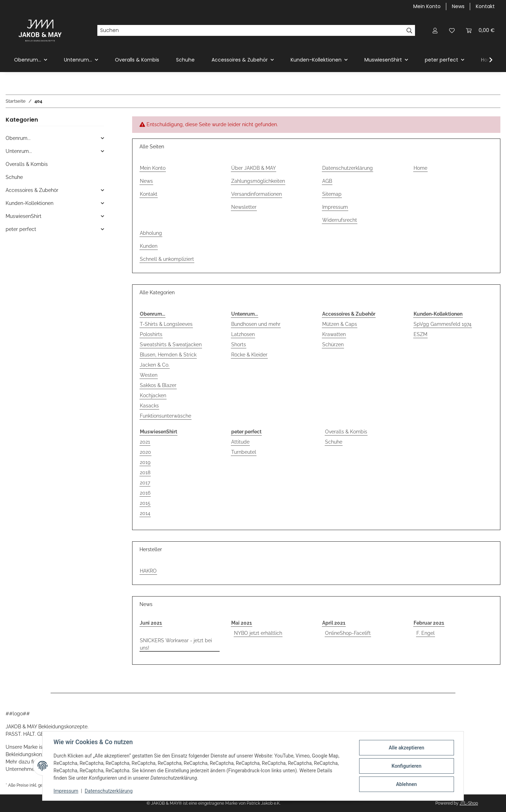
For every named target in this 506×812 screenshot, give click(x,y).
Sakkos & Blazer (158, 385)
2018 (145, 472)
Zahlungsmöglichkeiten (258, 181)
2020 (145, 452)
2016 (145, 493)
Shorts (239, 344)
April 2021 (334, 623)
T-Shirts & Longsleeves (166, 324)
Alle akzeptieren (406, 748)
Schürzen (333, 344)
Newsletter (244, 207)
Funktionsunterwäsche (166, 416)
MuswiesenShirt (24, 216)
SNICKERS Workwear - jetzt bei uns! (176, 644)
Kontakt (485, 6)
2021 (145, 442)
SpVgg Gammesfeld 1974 (443, 324)
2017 (145, 483)
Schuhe (334, 442)
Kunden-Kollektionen (30, 203)
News (458, 6)
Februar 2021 (429, 623)
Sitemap (332, 194)
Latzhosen (243, 334)
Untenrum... (19, 151)
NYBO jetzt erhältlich (258, 633)
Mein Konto (427, 6)
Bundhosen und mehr (256, 324)
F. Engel (426, 633)
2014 (145, 513)
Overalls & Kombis (346, 432)
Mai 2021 (242, 623)
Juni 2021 (151, 623)
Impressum (66, 791)
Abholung (151, 233)
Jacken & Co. (155, 365)
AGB (327, 181)
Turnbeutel (244, 452)
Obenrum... (18, 138)
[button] (435, 30)
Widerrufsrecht (340, 220)
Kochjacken (153, 395)
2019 (145, 462)
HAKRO (148, 571)
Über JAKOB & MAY (254, 168)
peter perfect (21, 229)
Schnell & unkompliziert (167, 259)
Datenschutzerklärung (109, 791)
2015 (145, 503)
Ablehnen (406, 784)
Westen (149, 375)
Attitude (240, 442)
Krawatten (334, 334)
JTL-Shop (469, 803)
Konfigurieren (406, 766)
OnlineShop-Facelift (348, 633)
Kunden (149, 246)
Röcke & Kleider (249, 355)
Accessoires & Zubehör (32, 190)
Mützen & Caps (340, 324)
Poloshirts (151, 334)
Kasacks (149, 406)
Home (420, 168)
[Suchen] (251, 31)
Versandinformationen (257, 194)
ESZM (420, 334)
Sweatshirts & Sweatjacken (171, 344)
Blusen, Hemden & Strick (168, 355)
